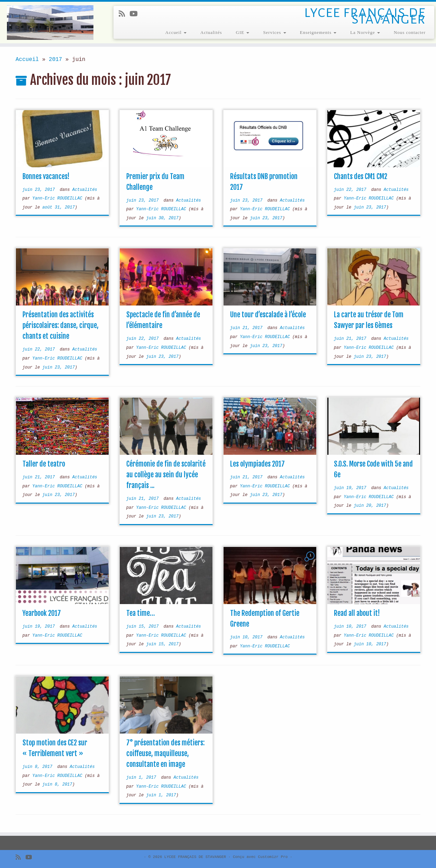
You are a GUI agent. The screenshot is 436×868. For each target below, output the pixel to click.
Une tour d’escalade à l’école (268, 315)
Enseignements (318, 32)
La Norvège (365, 32)
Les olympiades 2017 (257, 464)
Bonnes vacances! (46, 176)
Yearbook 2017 (42, 613)
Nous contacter (410, 32)
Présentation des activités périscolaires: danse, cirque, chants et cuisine (61, 325)
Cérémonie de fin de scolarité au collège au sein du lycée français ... (166, 475)
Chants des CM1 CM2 (361, 176)
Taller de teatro (44, 464)
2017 (55, 60)
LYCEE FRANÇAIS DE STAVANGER (195, 857)
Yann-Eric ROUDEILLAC (57, 198)
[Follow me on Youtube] (136, 14)
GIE (243, 32)
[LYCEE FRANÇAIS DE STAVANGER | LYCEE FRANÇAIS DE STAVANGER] (50, 23)
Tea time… (140, 613)
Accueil (176, 32)
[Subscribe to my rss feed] (124, 14)
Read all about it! (357, 613)
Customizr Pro (273, 857)
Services (274, 32)
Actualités (211, 32)
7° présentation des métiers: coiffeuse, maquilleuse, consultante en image (165, 754)
